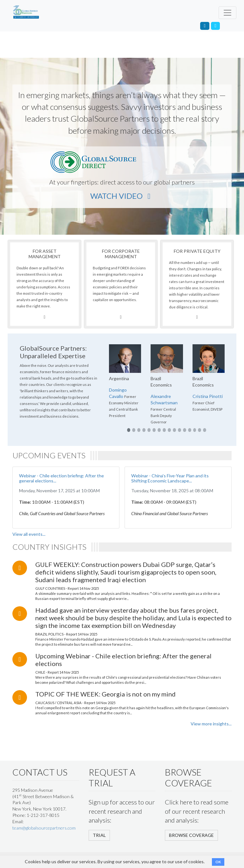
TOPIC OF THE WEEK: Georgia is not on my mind (105, 694)
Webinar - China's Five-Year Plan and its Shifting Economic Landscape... (170, 478)
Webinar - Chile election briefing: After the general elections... (61, 478)
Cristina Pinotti (208, 396)
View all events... (29, 534)
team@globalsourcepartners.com (44, 828)
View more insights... (211, 724)
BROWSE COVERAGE (191, 835)
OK (218, 862)
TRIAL (99, 835)
